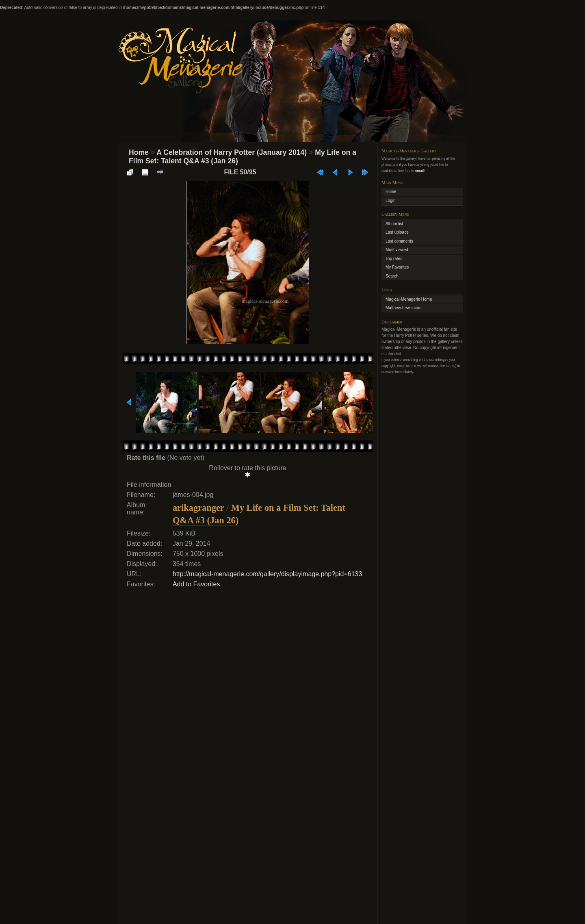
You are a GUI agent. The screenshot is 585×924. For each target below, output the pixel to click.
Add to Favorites (196, 584)
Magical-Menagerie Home (409, 299)
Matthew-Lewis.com (403, 308)
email (419, 171)
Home (139, 152)
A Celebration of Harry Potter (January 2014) (232, 152)
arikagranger (198, 508)
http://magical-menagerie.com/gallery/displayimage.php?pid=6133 (268, 574)
